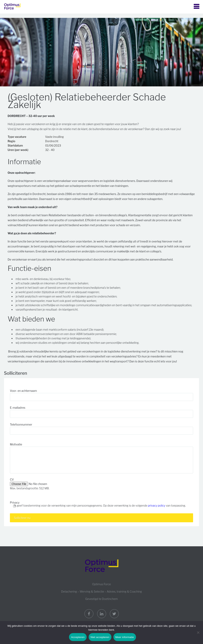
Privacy (15, 503)
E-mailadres (18, 408)
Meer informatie (125, 637)
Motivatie (16, 444)
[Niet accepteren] (198, 632)
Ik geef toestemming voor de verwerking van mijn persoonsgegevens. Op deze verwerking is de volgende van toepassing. (100, 505)
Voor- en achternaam (23, 391)
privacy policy (157, 505)
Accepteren (78, 637)
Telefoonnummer (21, 424)
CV (12, 479)
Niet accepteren (100, 637)
